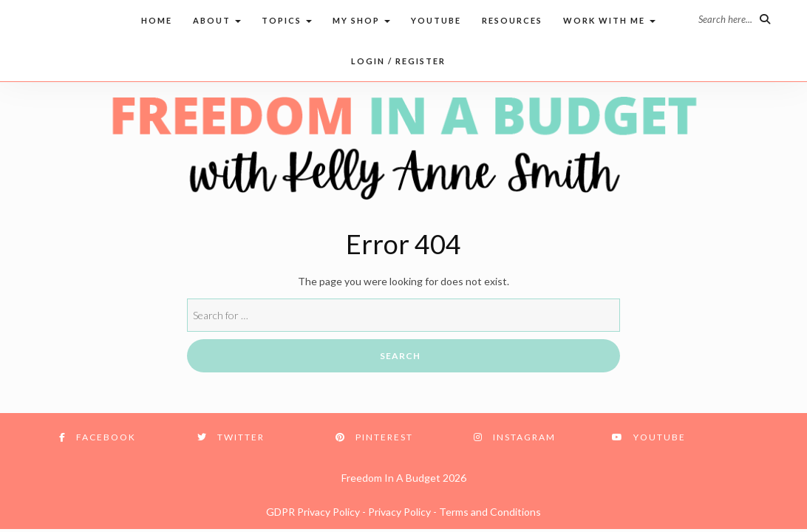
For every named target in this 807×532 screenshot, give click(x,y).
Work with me (609, 20)
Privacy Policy (399, 512)
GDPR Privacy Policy (313, 512)
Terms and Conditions (490, 512)
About (217, 20)
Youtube (436, 20)
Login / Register (398, 61)
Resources (512, 20)
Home (157, 20)
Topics (287, 20)
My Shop (361, 20)
